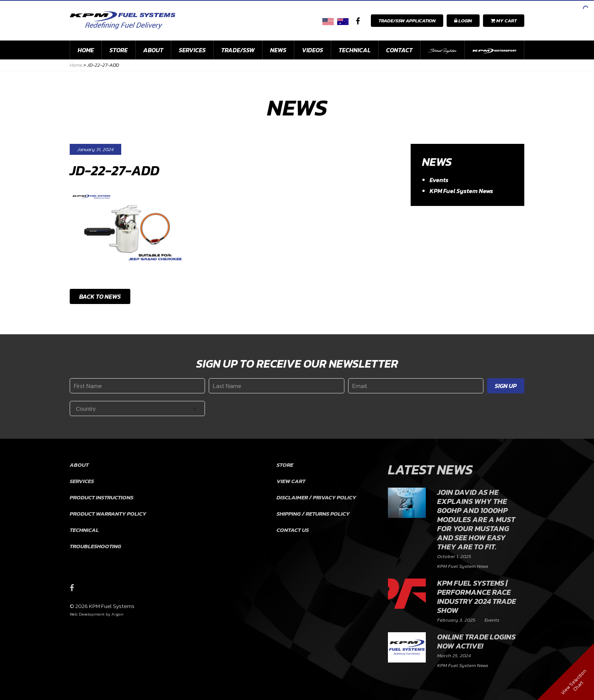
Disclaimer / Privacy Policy (316, 497)
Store (119, 50)
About (153, 50)
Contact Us (293, 530)
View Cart (291, 481)
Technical (355, 50)
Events (439, 180)
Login (463, 21)
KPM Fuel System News (461, 191)
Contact (399, 50)
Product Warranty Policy (108, 514)
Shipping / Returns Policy (313, 514)
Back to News (100, 296)
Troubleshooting (95, 546)
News (278, 50)
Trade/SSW (238, 50)
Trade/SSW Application (407, 21)
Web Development (87, 614)
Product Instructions (102, 497)
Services (192, 50)
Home (86, 50)
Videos (313, 50)
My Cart (504, 21)
